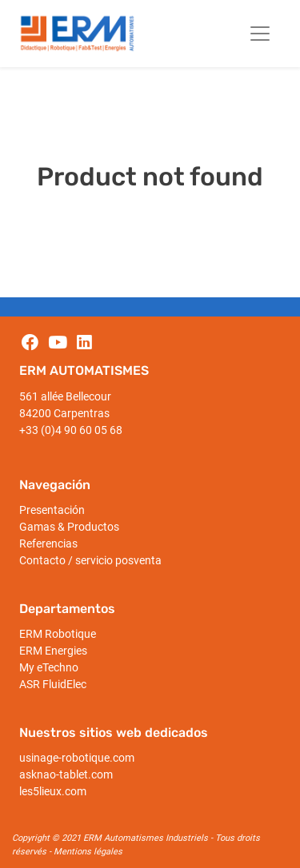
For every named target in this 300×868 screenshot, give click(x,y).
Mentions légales (88, 852)
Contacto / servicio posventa (90, 560)
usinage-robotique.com (77, 758)
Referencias (48, 543)
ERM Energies (53, 651)
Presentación (52, 510)
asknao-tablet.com (66, 774)
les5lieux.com (53, 791)
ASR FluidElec (53, 684)
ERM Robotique (58, 634)
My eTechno (49, 667)
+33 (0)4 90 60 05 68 (71, 430)
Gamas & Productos (69, 527)
